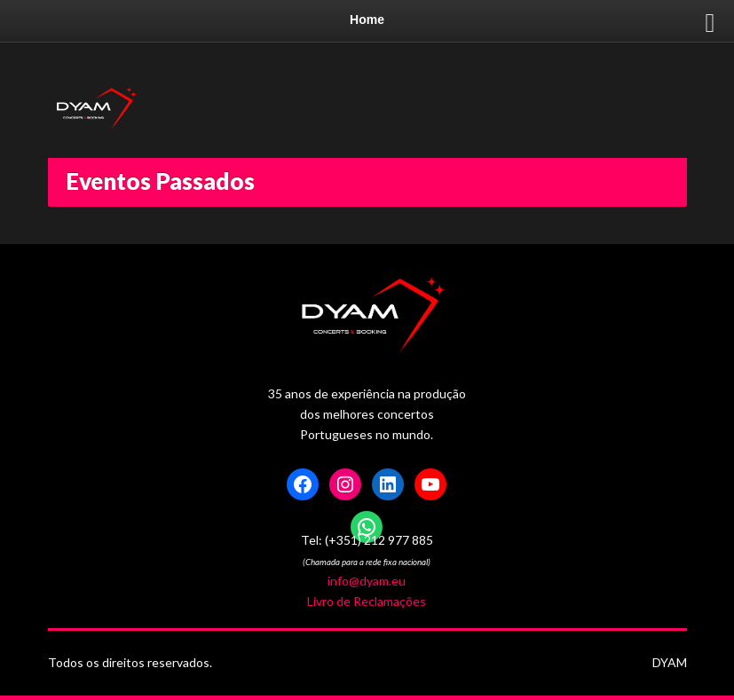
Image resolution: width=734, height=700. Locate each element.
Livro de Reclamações (367, 601)
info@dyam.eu (367, 581)
